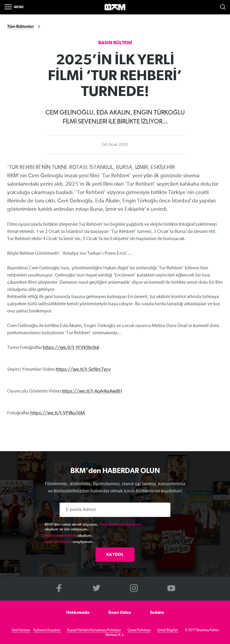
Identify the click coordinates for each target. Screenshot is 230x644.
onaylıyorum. (69, 542)
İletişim (157, 613)
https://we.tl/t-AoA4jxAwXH (92, 391)
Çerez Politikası (139, 630)
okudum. (69, 536)
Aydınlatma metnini (61, 536)
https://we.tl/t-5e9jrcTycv (83, 370)
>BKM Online (115, 7)
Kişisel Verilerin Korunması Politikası (94, 630)
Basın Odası (120, 613)
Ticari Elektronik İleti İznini (121, 525)
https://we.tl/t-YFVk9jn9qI (71, 348)
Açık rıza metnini (58, 542)
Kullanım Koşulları (47, 630)
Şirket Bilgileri (168, 630)
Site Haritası (21, 630)
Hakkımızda (78, 613)
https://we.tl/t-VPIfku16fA (58, 413)
